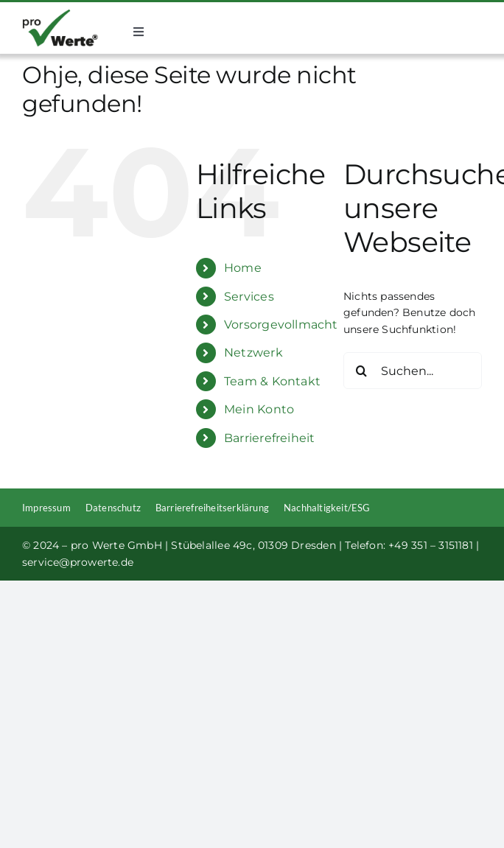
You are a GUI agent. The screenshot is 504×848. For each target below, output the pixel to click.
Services (249, 297)
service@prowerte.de (78, 562)
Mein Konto (259, 409)
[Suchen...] (413, 371)
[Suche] (362, 371)
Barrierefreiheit (269, 438)
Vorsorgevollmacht (281, 325)
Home (243, 268)
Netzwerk (253, 353)
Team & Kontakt (272, 381)
